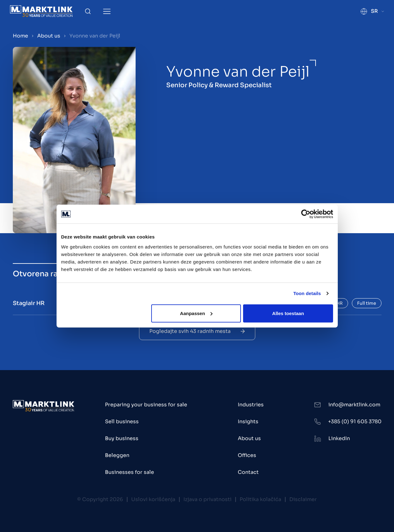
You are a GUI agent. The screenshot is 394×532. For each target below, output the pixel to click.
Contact (248, 472)
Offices (247, 455)
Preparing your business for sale (146, 405)
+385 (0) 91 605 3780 (355, 422)
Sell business (122, 422)
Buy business (122, 438)
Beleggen (117, 455)
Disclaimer (303, 499)
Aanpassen (196, 313)
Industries (251, 405)
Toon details (307, 293)
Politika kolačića (260, 499)
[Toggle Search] (88, 11)
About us (49, 36)
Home (20, 36)
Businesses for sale (130, 472)
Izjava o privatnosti (207, 499)
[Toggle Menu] (107, 11)
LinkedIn (339, 438)
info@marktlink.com (354, 405)
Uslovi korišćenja (153, 499)
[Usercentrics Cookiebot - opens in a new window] (306, 214)
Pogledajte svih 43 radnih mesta (197, 331)
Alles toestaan (288, 313)
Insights (248, 422)
